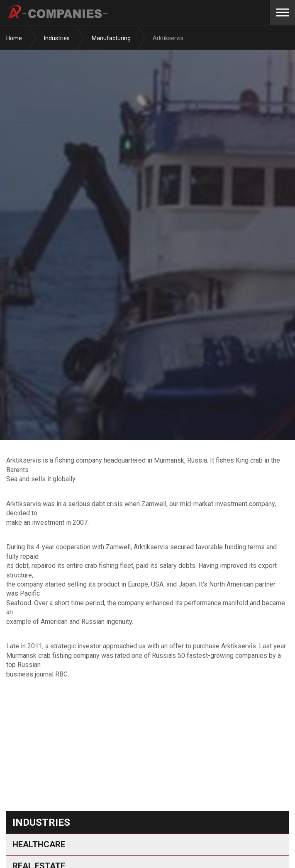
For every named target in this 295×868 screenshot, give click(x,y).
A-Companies (58, 12)
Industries (41, 822)
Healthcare (39, 844)
